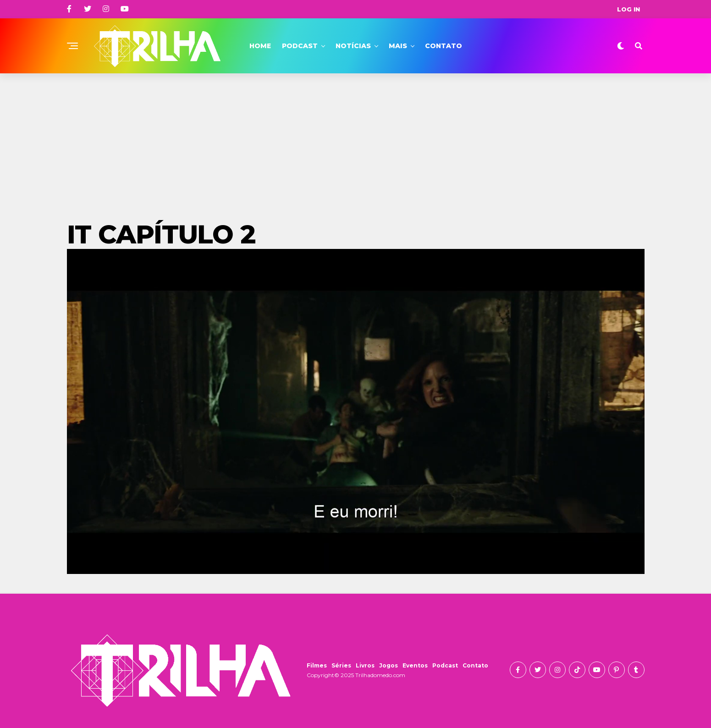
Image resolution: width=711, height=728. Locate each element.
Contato (444, 46)
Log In (628, 9)
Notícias (353, 46)
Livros (365, 665)
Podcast (300, 46)
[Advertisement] (356, 142)
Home (260, 46)
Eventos (415, 665)
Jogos (389, 665)
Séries (341, 665)
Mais (398, 46)
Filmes (317, 665)
